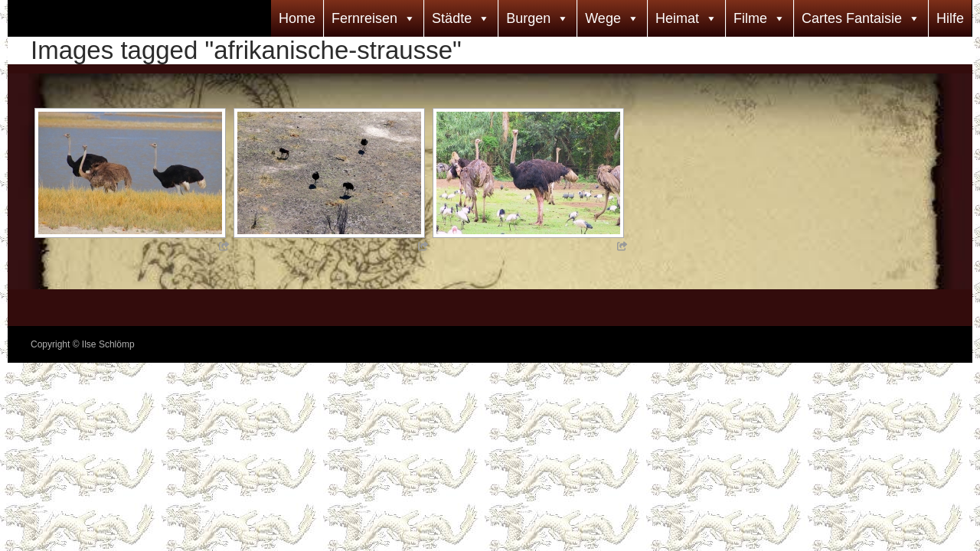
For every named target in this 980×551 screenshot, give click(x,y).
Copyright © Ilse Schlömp (83, 344)
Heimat (677, 18)
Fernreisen (364, 18)
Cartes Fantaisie (852, 18)
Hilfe (950, 18)
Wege (603, 18)
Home (297, 18)
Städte (452, 18)
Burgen (528, 18)
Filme (750, 18)
